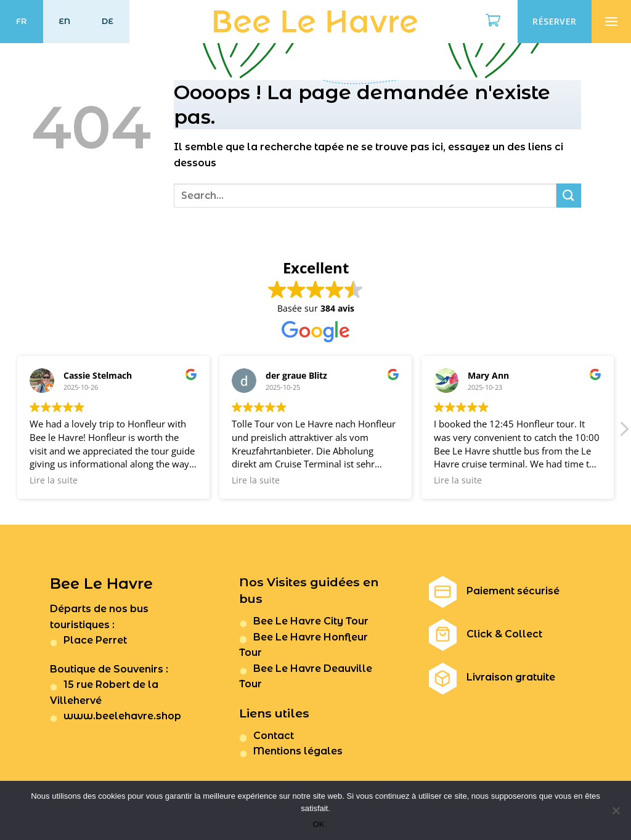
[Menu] (611, 22)
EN (65, 21)
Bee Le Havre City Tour (311, 621)
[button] (624, 432)
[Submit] (569, 196)
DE (108, 21)
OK (319, 824)
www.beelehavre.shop (122, 716)
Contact (274, 736)
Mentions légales (298, 751)
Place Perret (95, 640)
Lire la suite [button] (54, 480)
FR (22, 21)
